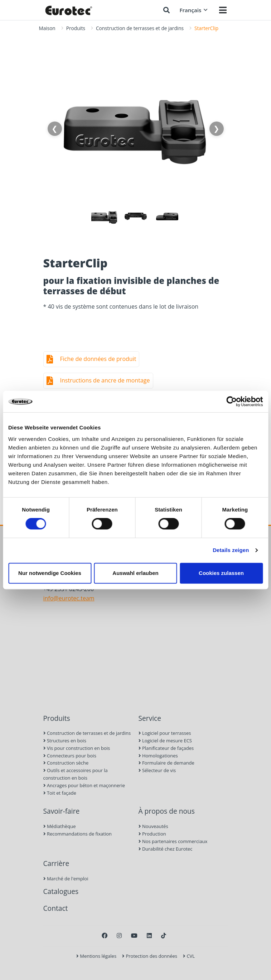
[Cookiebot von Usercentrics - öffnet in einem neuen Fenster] (231, 401)
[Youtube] (134, 936)
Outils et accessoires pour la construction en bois (76, 774)
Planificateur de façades (166, 748)
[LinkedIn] (149, 936)
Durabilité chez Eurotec (166, 849)
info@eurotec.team (69, 598)
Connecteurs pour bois (70, 756)
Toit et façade (60, 793)
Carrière (56, 863)
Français (193, 10)
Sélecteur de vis (157, 770)
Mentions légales (96, 956)
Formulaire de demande (166, 763)
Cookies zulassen (221, 573)
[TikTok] (164, 936)
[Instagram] (119, 936)
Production (152, 834)
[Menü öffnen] (223, 10)
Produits (76, 28)
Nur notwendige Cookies (50, 573)
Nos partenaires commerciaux (173, 841)
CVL (189, 956)
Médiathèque (60, 826)
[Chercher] (166, 10)
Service (150, 718)
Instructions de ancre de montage (105, 380)
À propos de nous (167, 811)
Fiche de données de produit (98, 359)
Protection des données (150, 956)
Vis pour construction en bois (77, 748)
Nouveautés (153, 826)
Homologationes (158, 756)
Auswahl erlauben (135, 573)
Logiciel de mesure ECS (165, 741)
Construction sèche (66, 763)
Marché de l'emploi (66, 879)
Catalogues (61, 891)
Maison (47, 28)
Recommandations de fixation (78, 834)
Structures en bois (65, 741)
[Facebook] (105, 936)
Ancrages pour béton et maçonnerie (84, 785)
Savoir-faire (62, 811)
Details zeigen (231, 550)
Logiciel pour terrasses (165, 733)
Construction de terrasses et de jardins (140, 28)
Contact (56, 908)
